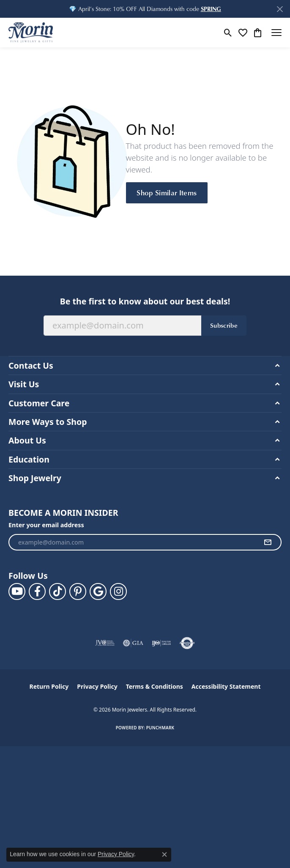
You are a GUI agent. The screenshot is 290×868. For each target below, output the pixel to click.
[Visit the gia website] (133, 643)
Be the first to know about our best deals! (145, 301)
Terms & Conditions (155, 686)
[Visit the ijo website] (161, 643)
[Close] (280, 9)
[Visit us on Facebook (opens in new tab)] (37, 591)
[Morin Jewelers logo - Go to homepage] (31, 33)
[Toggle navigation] (276, 33)
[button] (211, 9)
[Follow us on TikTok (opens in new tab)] (57, 591)
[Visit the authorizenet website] (187, 643)
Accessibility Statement (226, 686)
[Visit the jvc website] (105, 643)
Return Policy (49, 686)
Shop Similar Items (167, 192)
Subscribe (224, 325)
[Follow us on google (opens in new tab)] (98, 591)
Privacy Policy (97, 686)
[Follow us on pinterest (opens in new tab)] (78, 591)
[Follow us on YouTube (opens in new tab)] (17, 591)
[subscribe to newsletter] (268, 542)
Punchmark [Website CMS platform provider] (160, 728)
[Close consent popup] (164, 854)
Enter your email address (46, 525)
